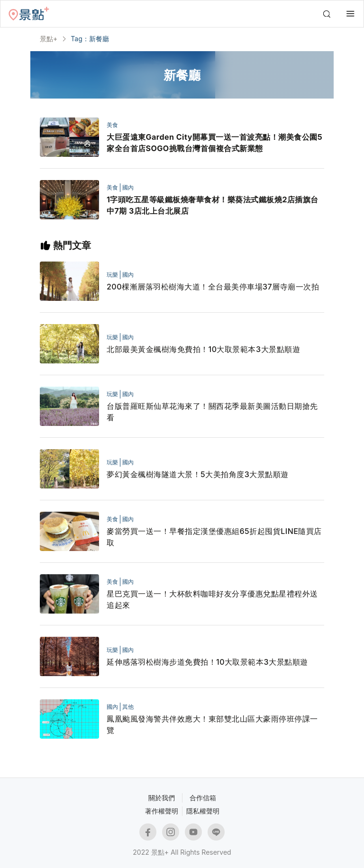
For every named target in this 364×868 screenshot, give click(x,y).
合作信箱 (203, 798)
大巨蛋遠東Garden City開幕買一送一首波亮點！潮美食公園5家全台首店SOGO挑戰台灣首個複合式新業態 (214, 143)
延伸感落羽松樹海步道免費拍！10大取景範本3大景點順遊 (207, 662)
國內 (128, 187)
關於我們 (162, 798)
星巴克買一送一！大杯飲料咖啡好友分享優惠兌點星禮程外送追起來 (212, 599)
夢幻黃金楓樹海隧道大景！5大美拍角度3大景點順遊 (198, 474)
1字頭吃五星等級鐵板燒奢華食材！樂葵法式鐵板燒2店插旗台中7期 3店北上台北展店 (213, 205)
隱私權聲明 (203, 811)
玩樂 (112, 275)
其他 (128, 707)
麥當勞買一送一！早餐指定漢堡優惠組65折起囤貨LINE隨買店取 (214, 537)
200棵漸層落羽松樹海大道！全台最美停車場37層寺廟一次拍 (213, 287)
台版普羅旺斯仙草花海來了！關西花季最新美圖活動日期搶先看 (212, 412)
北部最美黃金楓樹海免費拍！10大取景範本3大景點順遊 (203, 349)
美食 (112, 125)
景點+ (49, 39)
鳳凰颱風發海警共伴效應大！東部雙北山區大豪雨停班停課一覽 (212, 724)
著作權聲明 (162, 811)
